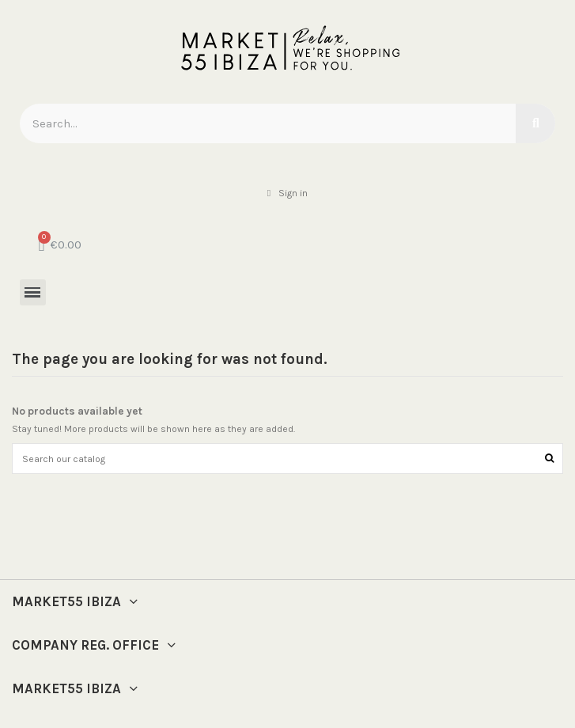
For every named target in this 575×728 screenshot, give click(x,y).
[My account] (287, 193)
